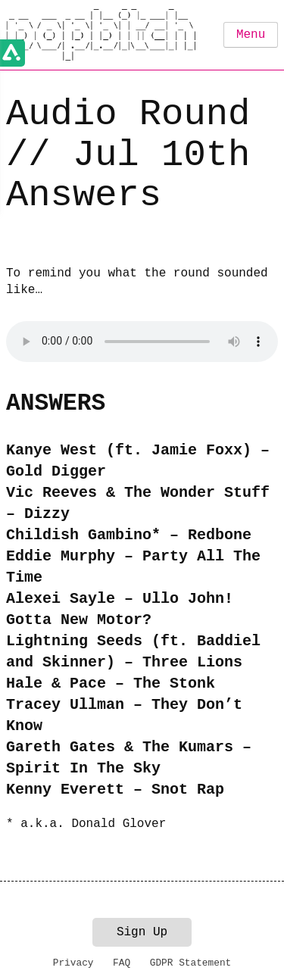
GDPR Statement (191, 963)
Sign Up (142, 932)
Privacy (73, 963)
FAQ (122, 963)
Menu (251, 35)
